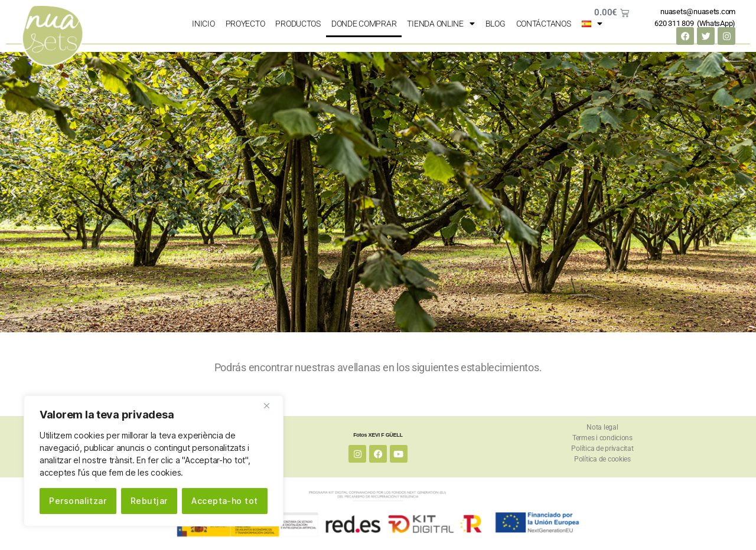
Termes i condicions (602, 438)
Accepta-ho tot (225, 501)
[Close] (271, 405)
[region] (154, 461)
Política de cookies (602, 459)
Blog (496, 24)
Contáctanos (544, 24)
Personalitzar (78, 501)
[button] (13, 192)
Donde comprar (364, 24)
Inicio (203, 24)
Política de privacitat (602, 448)
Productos (298, 24)
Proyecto (245, 24)
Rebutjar (149, 501)
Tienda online (441, 24)
